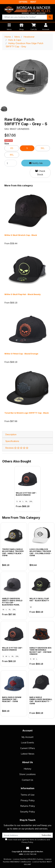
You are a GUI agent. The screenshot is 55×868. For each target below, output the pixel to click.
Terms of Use (27, 795)
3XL (43, 148)
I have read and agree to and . (27, 841)
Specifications (12, 441)
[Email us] (28, 848)
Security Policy (27, 812)
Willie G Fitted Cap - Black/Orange (21, 354)
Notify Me (36, 163)
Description (11, 434)
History (27, 769)
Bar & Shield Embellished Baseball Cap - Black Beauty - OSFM (41, 700)
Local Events (27, 743)
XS (12, 148)
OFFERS (23, 2)
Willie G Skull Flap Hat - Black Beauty (23, 294)
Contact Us (27, 780)
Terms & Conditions (38, 840)
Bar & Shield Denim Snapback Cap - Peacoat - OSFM (12, 699)
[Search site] (50, 17)
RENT (33, 2)
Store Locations (27, 774)
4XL (12, 155)
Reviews (17, 448)
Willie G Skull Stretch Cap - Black (21, 235)
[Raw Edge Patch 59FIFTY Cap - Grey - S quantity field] (11, 163)
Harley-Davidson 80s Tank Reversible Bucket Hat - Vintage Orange (40, 651)
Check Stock (40, 173)
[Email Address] (21, 835)
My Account (27, 737)
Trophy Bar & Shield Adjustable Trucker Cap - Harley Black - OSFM (13, 552)
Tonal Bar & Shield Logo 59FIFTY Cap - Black (27, 413)
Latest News (28, 754)
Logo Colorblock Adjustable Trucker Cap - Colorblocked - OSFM (41, 552)
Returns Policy (28, 806)
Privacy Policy (28, 800)
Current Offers (28, 748)
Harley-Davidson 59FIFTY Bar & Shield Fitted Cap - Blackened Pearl (12, 602)
